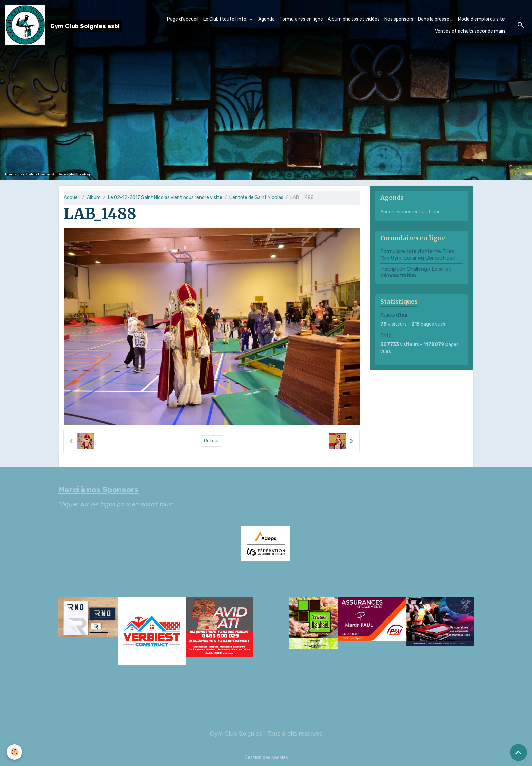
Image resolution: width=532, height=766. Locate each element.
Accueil (72, 198)
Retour (212, 441)
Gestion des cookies (266, 757)
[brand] (60, 25)
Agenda (267, 19)
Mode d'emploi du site (481, 19)
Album (94, 198)
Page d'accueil (183, 19)
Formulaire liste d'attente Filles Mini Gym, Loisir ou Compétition (418, 254)
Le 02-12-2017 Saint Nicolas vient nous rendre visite (165, 198)
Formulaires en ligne (301, 19)
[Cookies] (14, 752)
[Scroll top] (518, 752)
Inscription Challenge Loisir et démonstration (416, 272)
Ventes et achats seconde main (470, 31)
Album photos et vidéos (354, 19)
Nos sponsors (399, 19)
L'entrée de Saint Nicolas (256, 198)
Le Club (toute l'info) (226, 19)
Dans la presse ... (436, 19)
